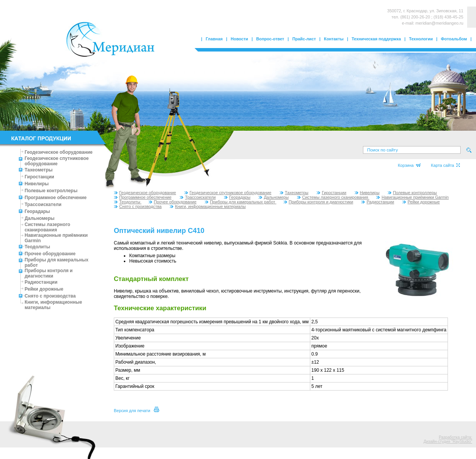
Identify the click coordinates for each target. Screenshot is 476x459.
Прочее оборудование (50, 254)
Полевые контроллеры (51, 191)
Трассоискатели (43, 205)
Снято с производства (50, 296)
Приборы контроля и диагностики (49, 273)
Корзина (409, 165)
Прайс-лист (304, 39)
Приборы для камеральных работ (240, 202)
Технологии (421, 39)
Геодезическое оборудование (59, 152)
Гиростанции (39, 177)
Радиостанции (41, 282)
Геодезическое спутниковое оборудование (57, 161)
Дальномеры (40, 218)
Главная (214, 39)
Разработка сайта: (455, 437)
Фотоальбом (454, 39)
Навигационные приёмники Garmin (412, 197)
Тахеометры (39, 170)
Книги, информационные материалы (208, 206)
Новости (239, 39)
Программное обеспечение (56, 198)
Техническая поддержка (376, 39)
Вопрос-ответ (270, 39)
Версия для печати (136, 411)
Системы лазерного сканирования (47, 227)
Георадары (37, 211)
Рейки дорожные (44, 289)
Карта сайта (445, 165)
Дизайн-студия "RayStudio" (448, 442)
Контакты (334, 39)
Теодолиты (37, 247)
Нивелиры (37, 184)
